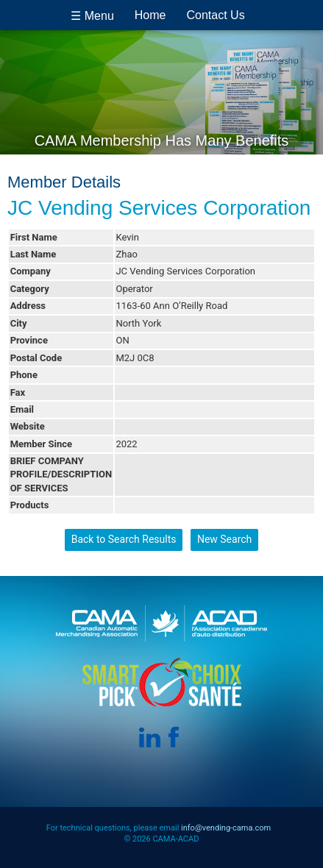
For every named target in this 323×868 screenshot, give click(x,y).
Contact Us (216, 15)
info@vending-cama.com (226, 828)
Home (150, 15)
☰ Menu (92, 16)
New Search (224, 539)
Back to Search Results (124, 539)
